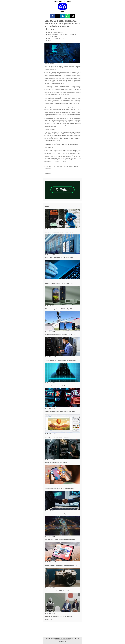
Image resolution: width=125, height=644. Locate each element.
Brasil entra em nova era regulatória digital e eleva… (58, 514)
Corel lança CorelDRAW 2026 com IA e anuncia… (57, 437)
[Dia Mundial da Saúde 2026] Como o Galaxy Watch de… (59, 232)
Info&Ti (63, 11)
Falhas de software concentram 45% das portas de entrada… (60, 386)
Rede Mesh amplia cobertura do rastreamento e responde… (60, 540)
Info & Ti (63, 38)
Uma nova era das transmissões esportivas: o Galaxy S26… (60, 335)
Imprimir (50, 40)
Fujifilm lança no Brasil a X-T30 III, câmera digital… (58, 591)
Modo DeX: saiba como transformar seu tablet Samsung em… (61, 565)
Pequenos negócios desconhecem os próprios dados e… (59, 488)
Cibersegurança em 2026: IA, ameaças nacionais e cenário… (60, 411)
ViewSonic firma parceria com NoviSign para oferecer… (59, 258)
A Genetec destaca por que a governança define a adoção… (60, 360)
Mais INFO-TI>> (49, 620)
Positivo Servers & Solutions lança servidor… (56, 463)
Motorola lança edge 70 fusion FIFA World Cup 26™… (59, 309)
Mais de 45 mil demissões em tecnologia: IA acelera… (59, 616)
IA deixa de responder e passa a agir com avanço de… (59, 283)
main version (62, 642)
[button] (52, 16)
